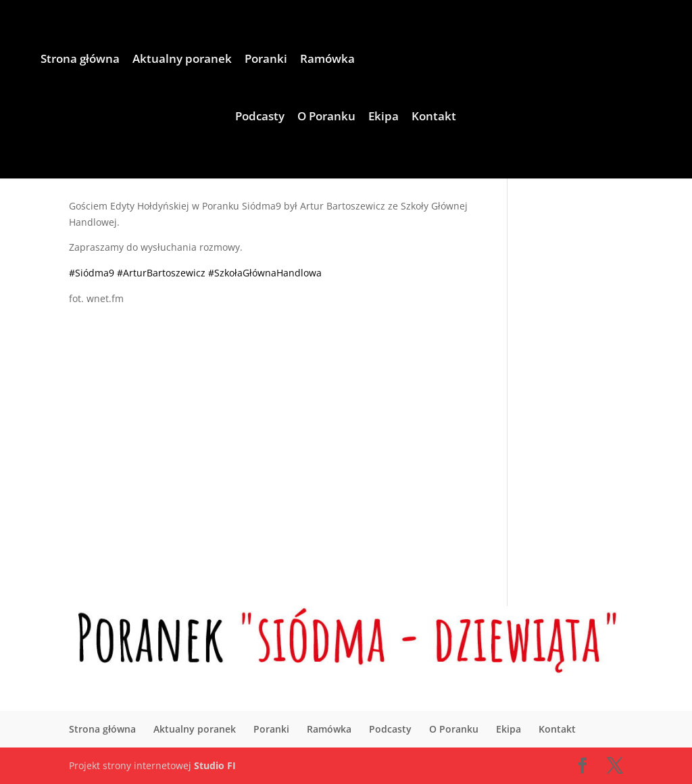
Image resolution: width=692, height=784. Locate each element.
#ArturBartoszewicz (161, 273)
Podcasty (260, 118)
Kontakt (434, 118)
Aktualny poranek (182, 60)
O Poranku (326, 118)
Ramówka (327, 60)
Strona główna (80, 60)
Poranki (266, 60)
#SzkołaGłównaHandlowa (265, 273)
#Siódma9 (92, 273)
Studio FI (215, 765)
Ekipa (384, 118)
